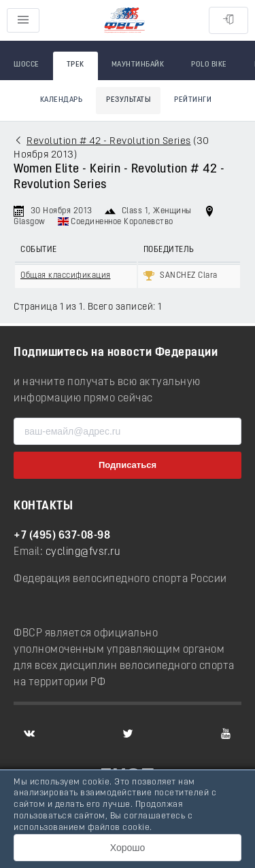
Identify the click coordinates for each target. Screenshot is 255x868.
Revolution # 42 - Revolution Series (109, 142)
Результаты (128, 100)
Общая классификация (66, 276)
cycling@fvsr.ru (83, 552)
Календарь (62, 100)
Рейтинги (193, 100)
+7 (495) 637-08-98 (62, 536)
